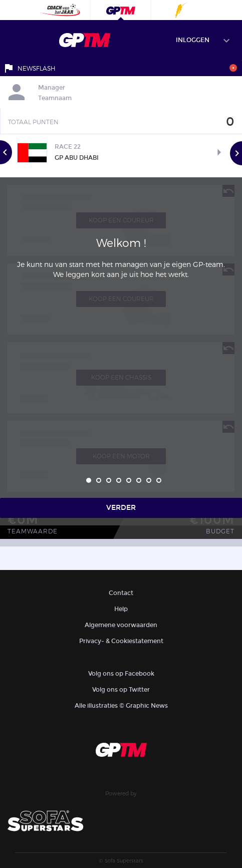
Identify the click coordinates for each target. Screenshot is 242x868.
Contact (121, 593)
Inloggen (193, 40)
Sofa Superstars (124, 860)
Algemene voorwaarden (121, 625)
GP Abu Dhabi (77, 158)
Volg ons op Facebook (121, 674)
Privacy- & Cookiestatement (121, 641)
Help (121, 609)
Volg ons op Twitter (121, 690)
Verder (121, 508)
